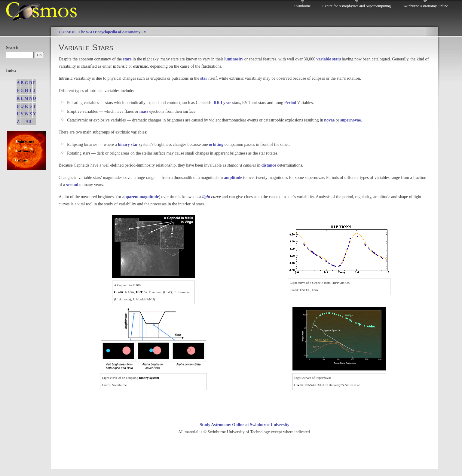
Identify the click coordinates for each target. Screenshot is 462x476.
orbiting (216, 144)
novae (329, 120)
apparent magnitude (141, 197)
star (204, 78)
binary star (128, 144)
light (206, 197)
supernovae (350, 120)
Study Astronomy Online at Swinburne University (244, 425)
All (28, 122)
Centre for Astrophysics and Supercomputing (357, 6)
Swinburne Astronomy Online (425, 6)
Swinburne (303, 6)
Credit (119, 292)
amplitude (233, 178)
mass (144, 111)
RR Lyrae (223, 103)
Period (290, 103)
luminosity (234, 59)
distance (269, 165)
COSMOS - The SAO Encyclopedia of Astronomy (99, 32)
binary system (149, 378)
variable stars (329, 59)
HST (139, 292)
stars (127, 59)
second (72, 185)
